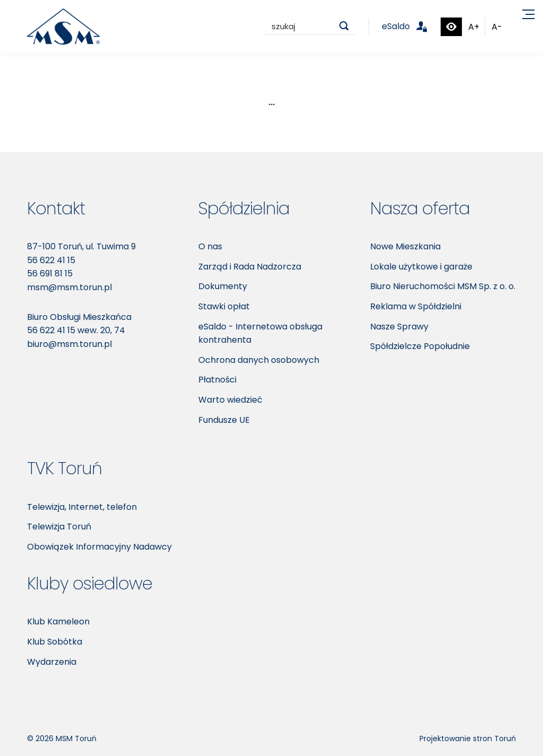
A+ (474, 27)
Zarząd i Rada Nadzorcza (250, 267)
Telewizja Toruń (59, 527)
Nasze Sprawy (399, 327)
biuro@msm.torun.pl (69, 344)
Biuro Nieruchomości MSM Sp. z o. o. (443, 286)
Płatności (217, 380)
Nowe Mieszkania (405, 246)
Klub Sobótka (55, 642)
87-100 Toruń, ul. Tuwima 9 (81, 246)
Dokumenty (223, 286)
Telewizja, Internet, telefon (82, 507)
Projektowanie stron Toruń (468, 738)
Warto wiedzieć (230, 400)
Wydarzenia (52, 662)
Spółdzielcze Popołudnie (420, 346)
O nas (210, 246)
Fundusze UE (224, 420)
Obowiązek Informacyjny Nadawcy (99, 547)
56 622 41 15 (51, 260)
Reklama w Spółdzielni (416, 306)
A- (497, 27)
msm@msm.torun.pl (69, 287)
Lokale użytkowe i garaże (421, 267)
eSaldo (411, 26)
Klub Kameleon (58, 622)
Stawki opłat (224, 306)
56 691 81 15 (50, 273)
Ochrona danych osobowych (259, 360)
